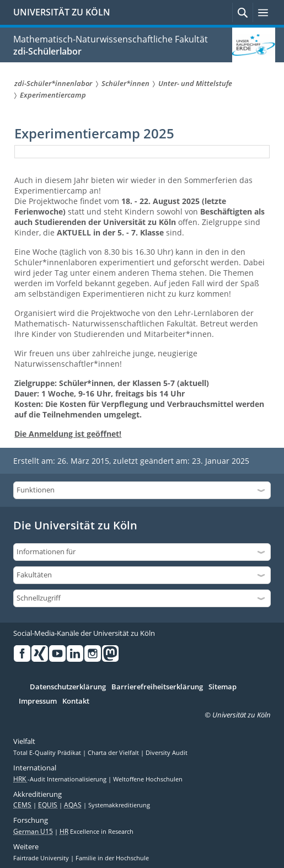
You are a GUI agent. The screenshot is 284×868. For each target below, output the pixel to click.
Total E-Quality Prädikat (48, 753)
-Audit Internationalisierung (61, 779)
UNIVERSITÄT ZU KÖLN (62, 12)
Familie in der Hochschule (112, 858)
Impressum (38, 701)
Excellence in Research (97, 832)
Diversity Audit (167, 753)
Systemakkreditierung (119, 805)
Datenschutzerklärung (68, 687)
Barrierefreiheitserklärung (157, 687)
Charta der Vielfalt (114, 753)
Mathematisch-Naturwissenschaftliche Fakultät (111, 39)
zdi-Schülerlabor (47, 51)
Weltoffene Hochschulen (148, 779)
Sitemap (223, 687)
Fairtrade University (42, 858)
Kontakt (76, 701)
